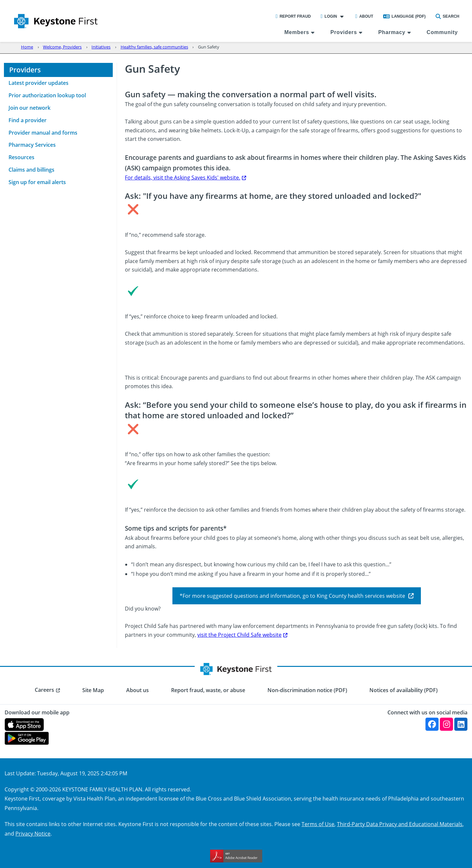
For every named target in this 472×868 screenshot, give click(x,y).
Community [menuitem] (442, 32)
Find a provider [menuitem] (28, 120)
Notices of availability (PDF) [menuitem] (403, 690)
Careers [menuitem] (44, 690)
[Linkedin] (461, 724)
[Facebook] (432, 724)
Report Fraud (293, 16)
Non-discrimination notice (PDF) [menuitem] (307, 690)
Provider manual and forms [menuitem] (43, 133)
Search (448, 16)
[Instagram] (446, 724)
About (364, 16)
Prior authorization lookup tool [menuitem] (47, 95)
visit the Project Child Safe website (239, 635)
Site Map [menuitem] (93, 690)
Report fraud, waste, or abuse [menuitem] (208, 690)
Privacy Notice (33, 833)
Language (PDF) (404, 16)
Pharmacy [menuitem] (392, 32)
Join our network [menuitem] (29, 108)
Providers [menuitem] (344, 32)
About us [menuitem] (138, 690)
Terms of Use (318, 824)
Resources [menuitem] (21, 157)
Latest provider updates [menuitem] (39, 83)
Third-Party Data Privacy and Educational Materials (400, 824)
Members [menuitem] (297, 32)
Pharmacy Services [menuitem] (32, 145)
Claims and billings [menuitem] (31, 170)
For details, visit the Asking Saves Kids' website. (183, 177)
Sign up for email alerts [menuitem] (37, 182)
